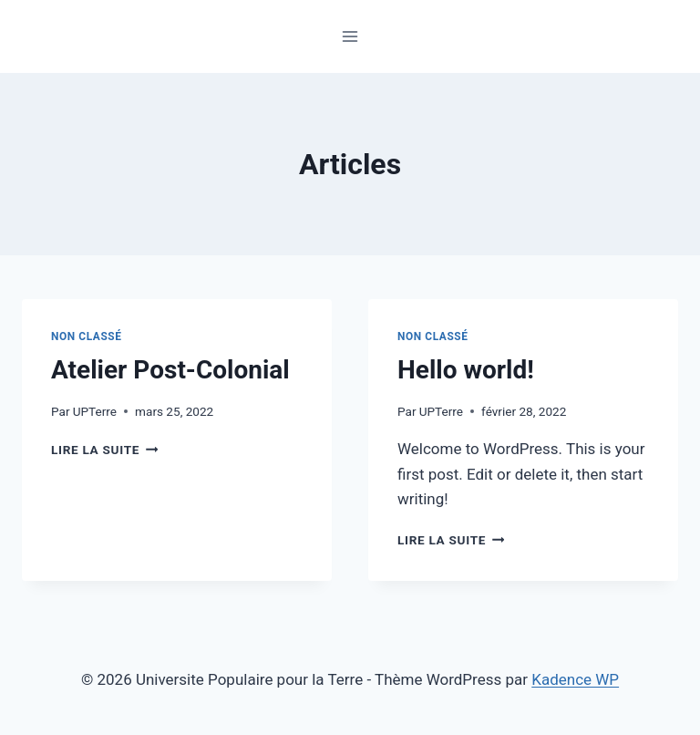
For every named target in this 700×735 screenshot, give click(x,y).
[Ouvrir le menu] (350, 36)
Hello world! (466, 370)
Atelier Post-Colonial (170, 370)
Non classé (87, 336)
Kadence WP (575, 679)
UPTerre (95, 411)
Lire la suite (104, 450)
